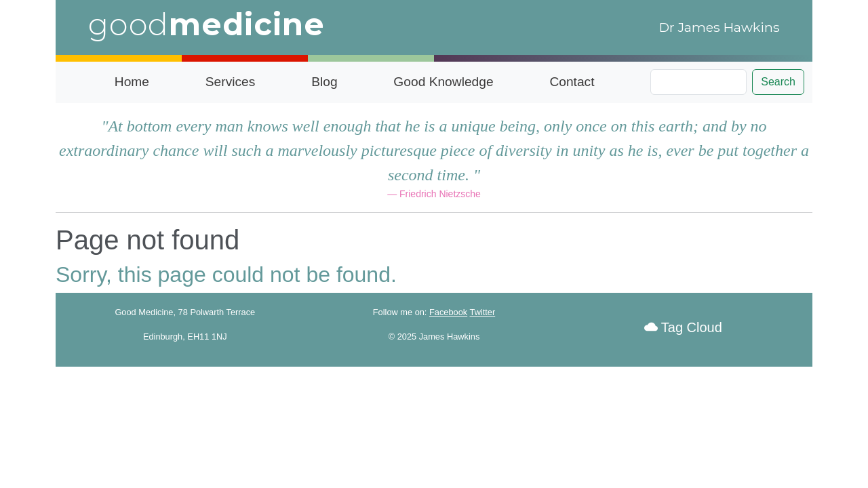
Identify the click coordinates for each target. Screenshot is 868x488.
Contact (572, 82)
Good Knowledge (443, 82)
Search (778, 82)
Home (132, 82)
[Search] (698, 82)
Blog (324, 82)
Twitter (483, 312)
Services (231, 82)
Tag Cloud (683, 327)
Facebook (448, 312)
